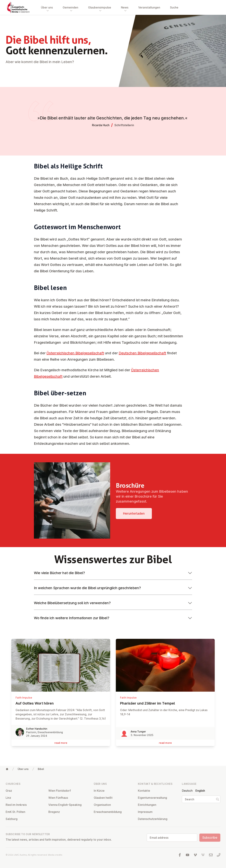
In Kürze (99, 791)
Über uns (23, 769)
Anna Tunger (138, 731)
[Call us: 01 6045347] (219, 855)
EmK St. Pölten (15, 812)
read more (61, 743)
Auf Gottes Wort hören (61, 703)
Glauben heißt (103, 798)
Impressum (145, 812)
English (200, 791)
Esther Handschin (37, 729)
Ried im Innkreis (16, 805)
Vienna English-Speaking (65, 805)
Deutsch (187, 791)
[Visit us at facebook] (180, 855)
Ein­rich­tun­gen (147, 805)
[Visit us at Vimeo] (195, 855)
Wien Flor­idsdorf (60, 791)
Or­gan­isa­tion (102, 805)
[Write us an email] (211, 855)
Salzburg (12, 819)
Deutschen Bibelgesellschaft (142, 353)
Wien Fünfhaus (58, 798)
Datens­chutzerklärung (153, 819)
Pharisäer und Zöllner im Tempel (165, 703)
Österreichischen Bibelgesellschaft (75, 353)
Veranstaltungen (149, 7)
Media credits (55, 855)
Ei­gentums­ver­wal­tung (152, 798)
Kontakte (144, 791)
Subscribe (210, 838)
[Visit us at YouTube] (188, 855)
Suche (174, 7)
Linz (8, 798)
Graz (9, 791)
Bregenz (54, 812)
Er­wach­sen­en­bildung (108, 812)
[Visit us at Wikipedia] (203, 855)
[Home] (7, 769)
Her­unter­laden (134, 513)
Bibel (41, 769)
